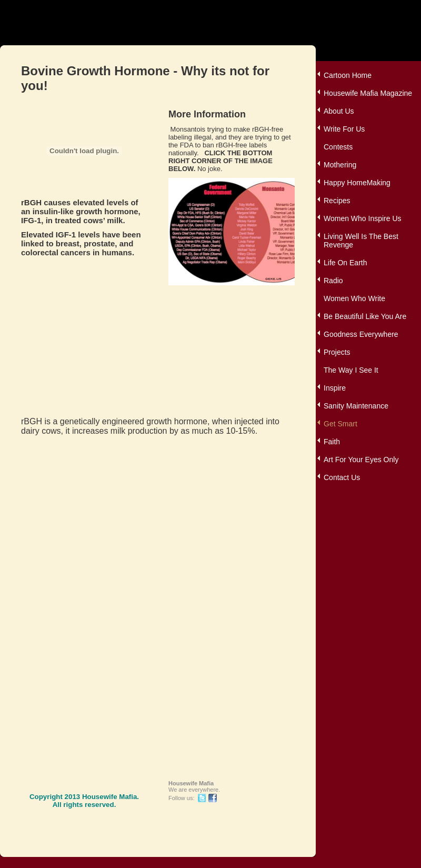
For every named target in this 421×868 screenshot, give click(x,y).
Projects (337, 352)
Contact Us (342, 477)
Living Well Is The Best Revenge (361, 241)
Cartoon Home (348, 75)
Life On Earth (345, 263)
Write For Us (344, 129)
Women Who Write (354, 298)
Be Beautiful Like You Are (365, 316)
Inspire (335, 388)
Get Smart (340, 424)
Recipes (337, 201)
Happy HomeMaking (357, 183)
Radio (333, 281)
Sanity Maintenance (356, 406)
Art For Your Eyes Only (361, 460)
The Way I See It (351, 370)
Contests (338, 147)
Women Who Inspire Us (363, 218)
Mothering (340, 165)
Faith (332, 442)
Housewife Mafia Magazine (368, 93)
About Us (339, 111)
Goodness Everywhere (361, 334)
